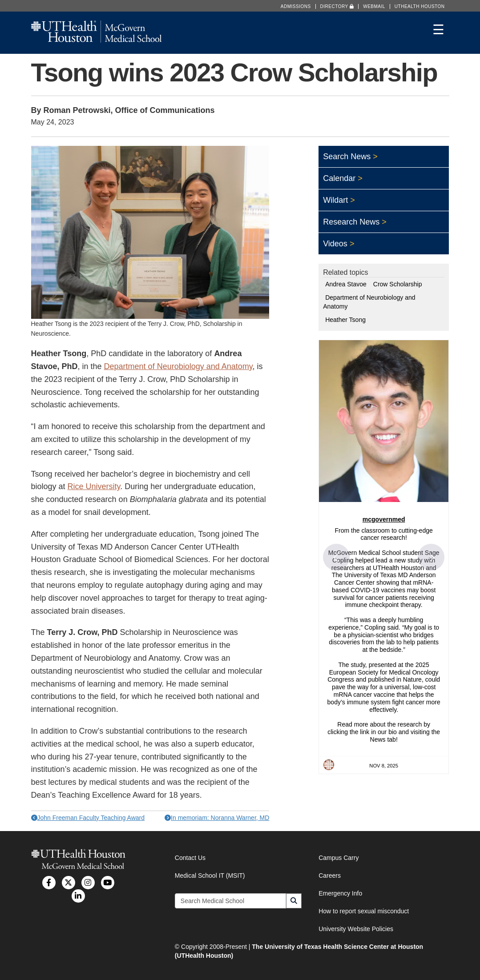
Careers (330, 876)
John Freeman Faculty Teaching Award (88, 818)
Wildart (335, 200)
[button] (336, 557)
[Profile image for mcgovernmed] (329, 765)
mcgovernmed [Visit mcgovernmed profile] (384, 519)
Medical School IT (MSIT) (210, 876)
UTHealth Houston (420, 6)
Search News (347, 157)
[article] (384, 557)
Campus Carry (339, 858)
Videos (335, 244)
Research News (351, 222)
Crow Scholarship (398, 284)
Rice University (94, 486)
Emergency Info (340, 893)
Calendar (339, 178)
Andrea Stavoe (346, 284)
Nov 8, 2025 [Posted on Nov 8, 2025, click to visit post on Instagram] (384, 766)
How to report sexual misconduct (364, 911)
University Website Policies (356, 929)
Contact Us (190, 858)
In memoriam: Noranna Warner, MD (217, 818)
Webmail (374, 6)
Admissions (296, 6)
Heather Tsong (345, 320)
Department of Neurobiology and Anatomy (178, 366)
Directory (337, 6)
